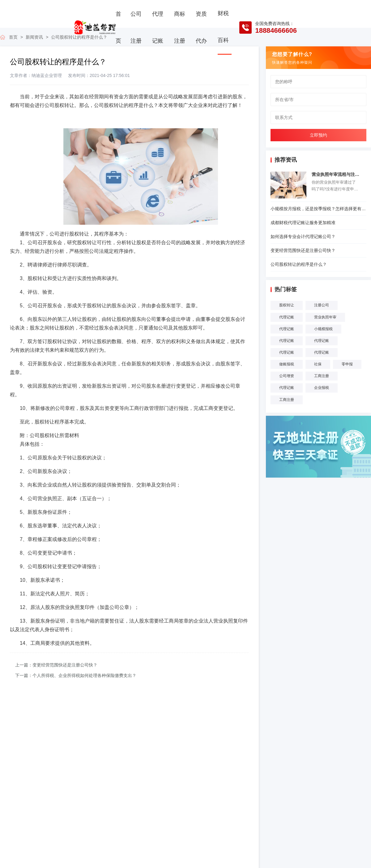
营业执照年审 (325, 317)
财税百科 (223, 27)
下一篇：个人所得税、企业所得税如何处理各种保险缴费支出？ (76, 675)
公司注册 (136, 27)
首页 (118, 27)
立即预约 (318, 135)
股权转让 (287, 305)
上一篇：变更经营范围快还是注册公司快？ (56, 665)
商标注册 (180, 27)
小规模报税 (323, 329)
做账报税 (287, 364)
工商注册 (322, 376)
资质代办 (201, 27)
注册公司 (322, 305)
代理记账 (158, 27)
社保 (318, 364)
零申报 (347, 364)
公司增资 (287, 376)
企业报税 (322, 388)
